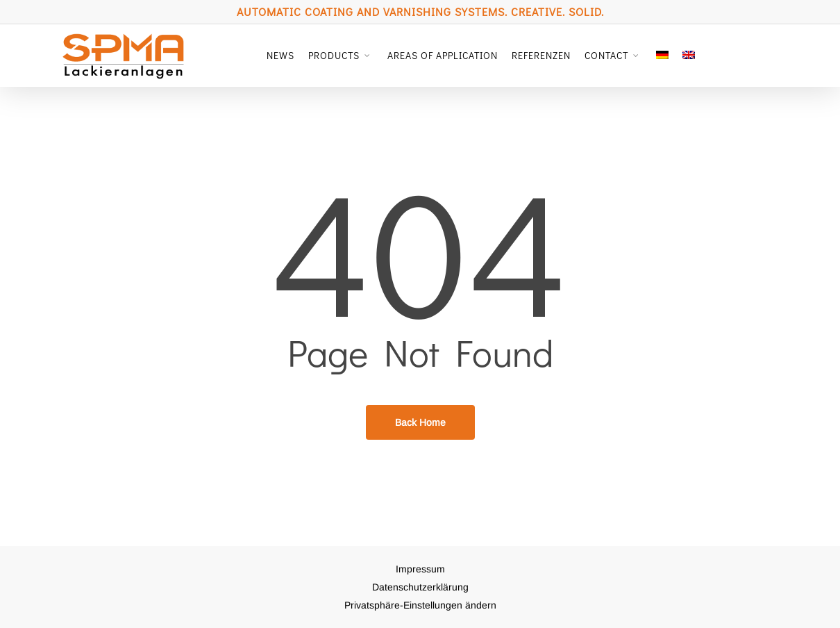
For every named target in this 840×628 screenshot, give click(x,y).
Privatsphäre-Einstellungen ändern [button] (420, 605)
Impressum (420, 569)
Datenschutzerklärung (420, 587)
